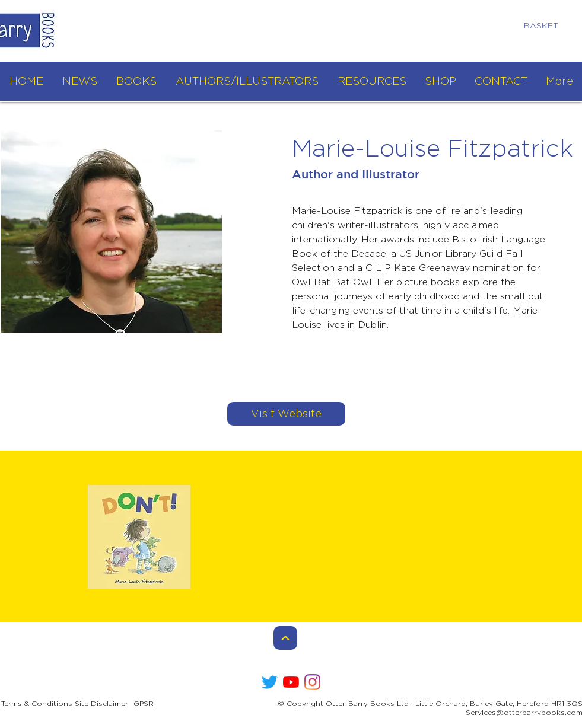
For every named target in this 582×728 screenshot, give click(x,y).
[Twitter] (270, 682)
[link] (546, 25)
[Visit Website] (286, 414)
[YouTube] (291, 682)
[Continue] (285, 638)
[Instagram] (312, 682)
